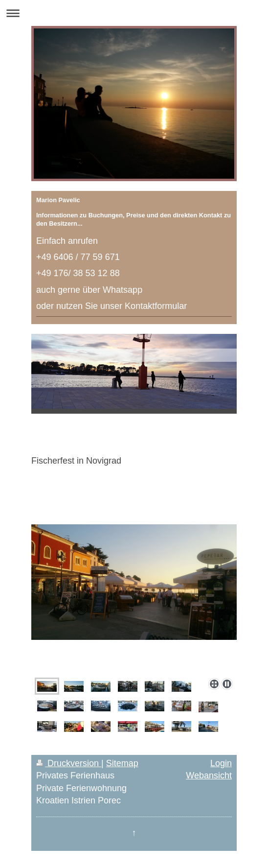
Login (221, 763)
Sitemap (122, 763)
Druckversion (69, 763)
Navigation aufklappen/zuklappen (134, 13)
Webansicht (209, 775)
